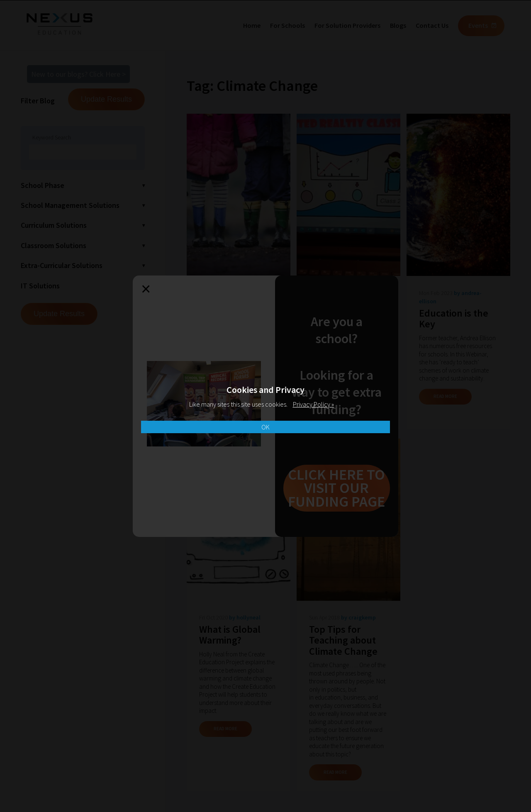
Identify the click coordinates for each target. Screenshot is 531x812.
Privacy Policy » (313, 404)
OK (265, 427)
